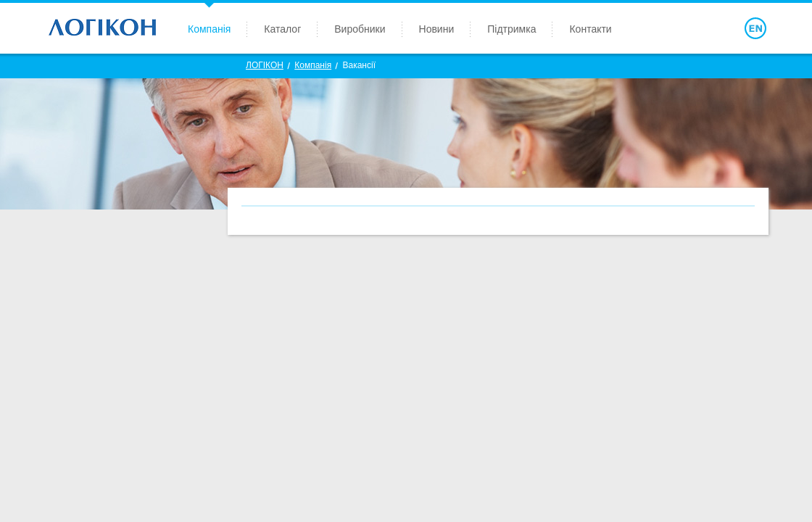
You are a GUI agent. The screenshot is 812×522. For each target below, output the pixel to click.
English (755, 28)
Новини (437, 29)
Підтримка (511, 29)
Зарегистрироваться (679, 28)
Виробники (360, 29)
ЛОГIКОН (265, 65)
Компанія (209, 29)
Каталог (282, 29)
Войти (705, 28)
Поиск (730, 28)
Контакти (590, 29)
